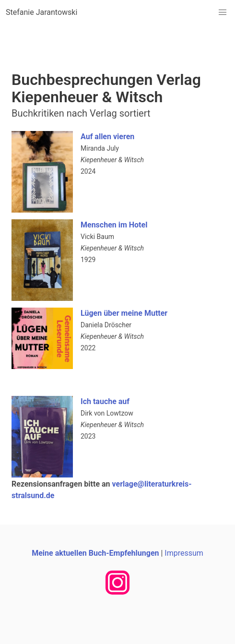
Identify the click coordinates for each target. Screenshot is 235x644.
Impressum (184, 553)
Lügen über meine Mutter (124, 313)
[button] (223, 12)
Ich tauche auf (105, 401)
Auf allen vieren (107, 137)
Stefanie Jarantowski (41, 12)
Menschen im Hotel (114, 225)
